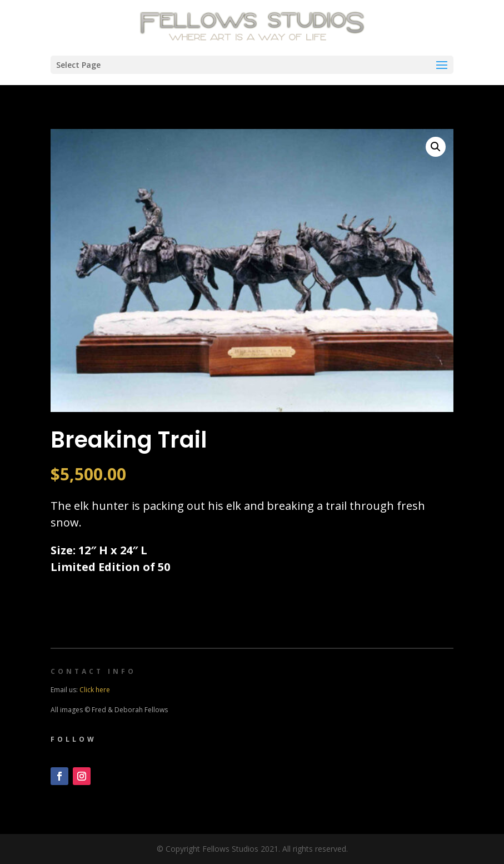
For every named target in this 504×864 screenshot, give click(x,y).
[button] (436, 147)
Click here (95, 690)
